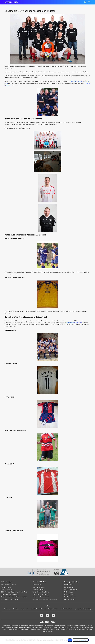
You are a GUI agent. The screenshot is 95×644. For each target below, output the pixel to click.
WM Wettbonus (6, 587)
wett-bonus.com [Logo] (14, 2)
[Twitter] (42, 615)
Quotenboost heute (39, 587)
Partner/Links (53, 609)
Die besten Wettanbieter (41, 597)
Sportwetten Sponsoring (83, 609)
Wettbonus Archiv (66, 609)
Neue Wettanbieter (39, 589)
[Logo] (48, 622)
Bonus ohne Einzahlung (40, 594)
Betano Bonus (69, 587)
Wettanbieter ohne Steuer (41, 592)
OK (70, 640)
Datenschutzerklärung (38, 609)
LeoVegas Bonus (70, 597)
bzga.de (74, 626)
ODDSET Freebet (6, 589)
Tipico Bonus (69, 592)
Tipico (72, 81)
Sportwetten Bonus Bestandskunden (45, 599)
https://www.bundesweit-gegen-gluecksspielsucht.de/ (18, 627)
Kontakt (15, 609)
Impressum (25, 609)
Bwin (75, 81)
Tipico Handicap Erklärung (9, 594)
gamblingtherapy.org (83, 626)
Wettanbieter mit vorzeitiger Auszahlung (14, 597)
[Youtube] (53, 615)
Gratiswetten (37, 585)
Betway (80, 81)
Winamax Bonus (69, 594)
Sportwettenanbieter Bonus (74, 323)
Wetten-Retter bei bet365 (9, 599)
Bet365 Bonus (69, 585)
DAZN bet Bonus (70, 599)
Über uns (7, 609)
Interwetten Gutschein (8, 585)
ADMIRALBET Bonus (71, 589)
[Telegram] (48, 615)
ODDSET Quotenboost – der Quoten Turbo (14, 592)
